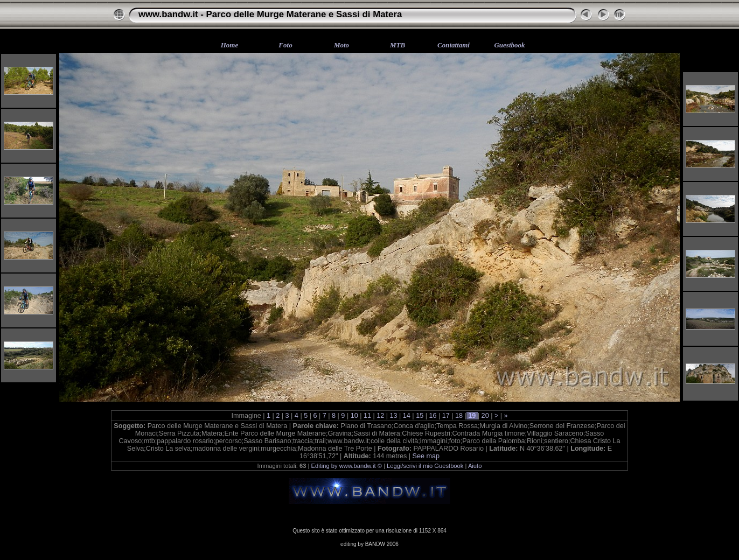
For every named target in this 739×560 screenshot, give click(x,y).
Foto (285, 45)
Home (230, 45)
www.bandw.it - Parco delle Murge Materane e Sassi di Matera (270, 14)
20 (485, 416)
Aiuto (475, 466)
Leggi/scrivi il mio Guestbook (425, 466)
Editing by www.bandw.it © (347, 466)
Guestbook (509, 45)
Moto (341, 45)
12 (381, 416)
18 (459, 416)
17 (446, 416)
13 (393, 416)
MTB (398, 45)
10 (354, 416)
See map (426, 456)
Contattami (454, 45)
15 (420, 416)
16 (433, 416)
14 (406, 416)
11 (367, 416)
